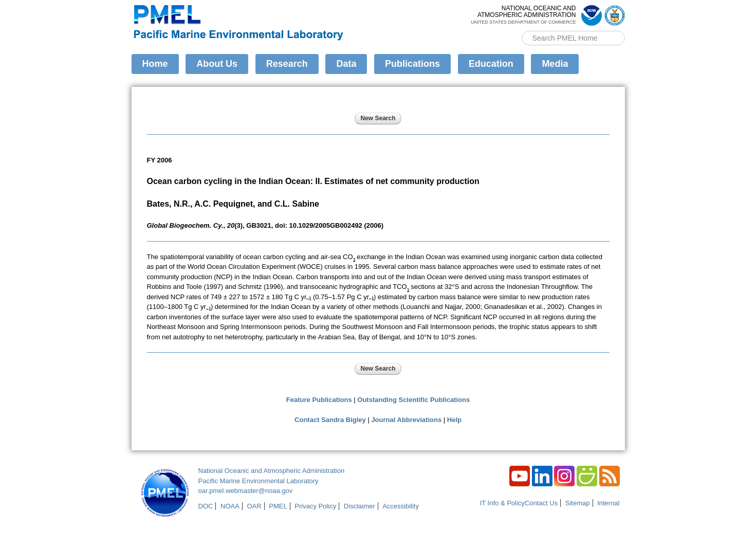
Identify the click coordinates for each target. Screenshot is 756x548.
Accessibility (401, 506)
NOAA (230, 506)
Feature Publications (319, 400)
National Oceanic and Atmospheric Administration (272, 471)
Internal (608, 503)
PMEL (278, 506)
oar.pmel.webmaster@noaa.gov (246, 491)
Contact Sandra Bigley (330, 420)
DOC (206, 506)
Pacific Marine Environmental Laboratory (259, 481)
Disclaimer (359, 506)
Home (155, 64)
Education (491, 64)
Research (287, 64)
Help (454, 420)
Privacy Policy (315, 506)
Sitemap (578, 503)
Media (555, 64)
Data (346, 64)
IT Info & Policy (502, 503)
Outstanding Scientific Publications (413, 400)
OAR (254, 506)
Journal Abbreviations (406, 420)
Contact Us (541, 503)
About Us (217, 64)
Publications (412, 64)
